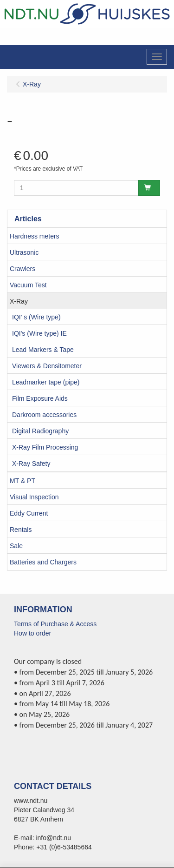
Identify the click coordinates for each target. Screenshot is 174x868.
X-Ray (19, 301)
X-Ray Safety (31, 464)
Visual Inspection (34, 497)
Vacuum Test (28, 285)
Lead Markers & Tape (43, 350)
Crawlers (23, 269)
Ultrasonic (24, 252)
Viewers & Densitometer (47, 366)
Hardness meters (35, 236)
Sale (16, 546)
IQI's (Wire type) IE (39, 333)
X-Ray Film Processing (45, 447)
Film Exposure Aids (40, 398)
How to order (32, 633)
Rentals (21, 530)
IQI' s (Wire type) (36, 317)
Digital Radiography (40, 431)
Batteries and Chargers (43, 562)
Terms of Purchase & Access (55, 624)
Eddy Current (29, 513)
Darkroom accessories (44, 415)
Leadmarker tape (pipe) (46, 382)
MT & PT (23, 481)
